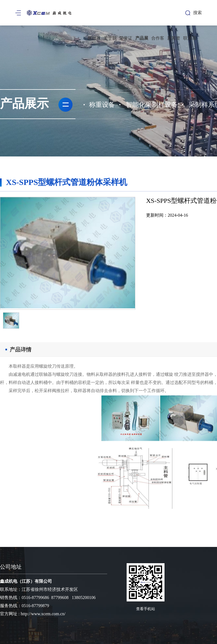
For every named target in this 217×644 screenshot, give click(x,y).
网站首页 (94, 51)
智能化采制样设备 (152, 105)
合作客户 (158, 51)
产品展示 (142, 51)
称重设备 (102, 105)
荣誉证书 (126, 51)
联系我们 (190, 51)
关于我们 (110, 51)
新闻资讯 (174, 51)
